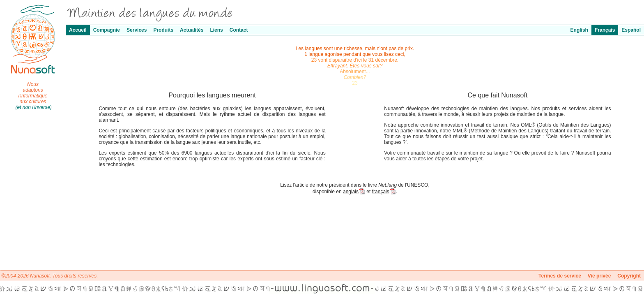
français (384, 192)
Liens (216, 30)
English (579, 30)
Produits (163, 30)
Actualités (192, 30)
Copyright (629, 276)
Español (631, 30)
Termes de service (560, 276)
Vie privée (599, 276)
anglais (354, 192)
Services (137, 30)
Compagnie (107, 30)
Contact (239, 30)
